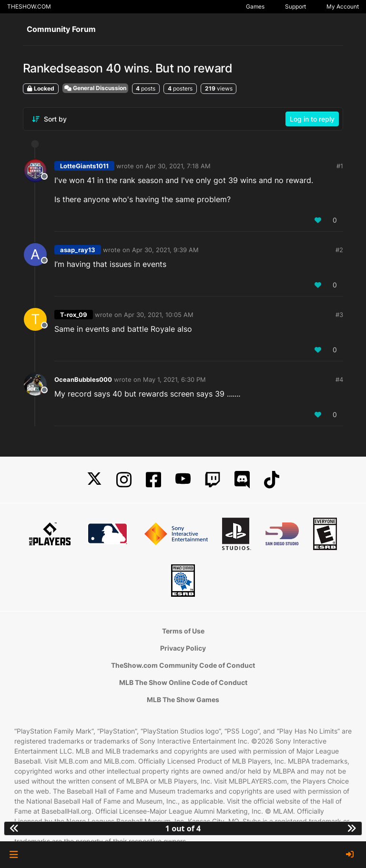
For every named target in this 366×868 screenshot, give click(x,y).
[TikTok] (272, 480)
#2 (339, 250)
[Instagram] (124, 480)
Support (295, 6)
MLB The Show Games (183, 700)
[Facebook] (153, 480)
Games (255, 6)
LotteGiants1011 (84, 166)
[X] (94, 480)
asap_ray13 (78, 250)
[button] (14, 855)
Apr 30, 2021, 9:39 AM (165, 250)
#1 (340, 166)
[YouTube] (183, 480)
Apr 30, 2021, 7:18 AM (178, 166)
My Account (343, 6)
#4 (339, 379)
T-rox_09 (74, 315)
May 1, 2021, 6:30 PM (174, 379)
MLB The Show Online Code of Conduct (183, 682)
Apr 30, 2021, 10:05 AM (159, 315)
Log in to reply (312, 119)
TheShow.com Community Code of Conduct (183, 665)
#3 (339, 315)
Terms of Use (183, 631)
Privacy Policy (183, 648)
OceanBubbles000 (83, 379)
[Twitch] (213, 480)
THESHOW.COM (29, 6)
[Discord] (242, 480)
